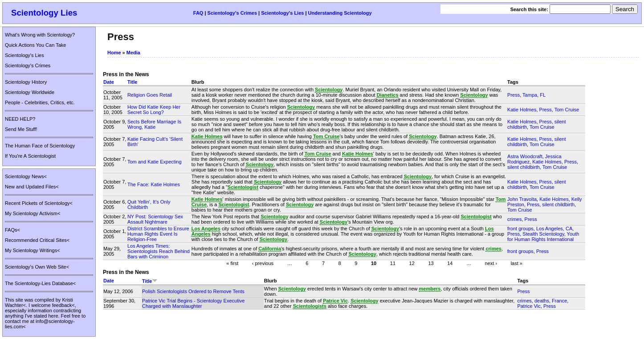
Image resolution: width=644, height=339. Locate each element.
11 (393, 263)
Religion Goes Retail (150, 95)
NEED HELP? (20, 119)
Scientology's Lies (282, 13)
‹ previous (263, 263)
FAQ (198, 13)
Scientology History (26, 82)
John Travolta (522, 199)
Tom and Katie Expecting (155, 162)
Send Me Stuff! (21, 129)
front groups (520, 229)
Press (514, 95)
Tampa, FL (534, 95)
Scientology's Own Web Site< (37, 267)
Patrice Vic (529, 306)
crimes (514, 219)
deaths (542, 301)
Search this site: (530, 9)
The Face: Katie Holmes (154, 184)
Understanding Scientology (340, 13)
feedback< (63, 305)
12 (412, 263)
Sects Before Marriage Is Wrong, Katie (154, 124)
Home (114, 53)
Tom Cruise (567, 110)
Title (132, 82)
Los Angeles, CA (554, 229)
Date (109, 82)
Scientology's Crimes (232, 13)
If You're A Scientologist (30, 156)
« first (232, 263)
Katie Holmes (522, 110)
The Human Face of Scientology (40, 146)
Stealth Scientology (543, 234)
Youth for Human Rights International (543, 237)
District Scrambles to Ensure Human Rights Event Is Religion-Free (158, 234)
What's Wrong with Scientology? (40, 35)
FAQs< (12, 230)
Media (133, 53)
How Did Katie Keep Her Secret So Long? (154, 110)
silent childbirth (524, 167)
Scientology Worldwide (30, 92)
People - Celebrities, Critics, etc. (40, 102)
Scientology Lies (44, 13)
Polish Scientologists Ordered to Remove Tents (193, 291)
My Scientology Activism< (33, 213)
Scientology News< (26, 176)
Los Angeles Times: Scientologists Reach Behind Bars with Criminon (159, 251)
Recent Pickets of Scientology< (39, 203)
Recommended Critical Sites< (37, 240)
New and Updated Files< (32, 187)
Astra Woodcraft (525, 156)
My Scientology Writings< (33, 250)
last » (517, 263)
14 (450, 263)
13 (431, 263)
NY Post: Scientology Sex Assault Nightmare (155, 219)
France (559, 301)
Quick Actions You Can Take (35, 45)
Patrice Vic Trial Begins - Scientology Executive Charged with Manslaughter (193, 303)
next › (491, 263)
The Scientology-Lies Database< (40, 283)
